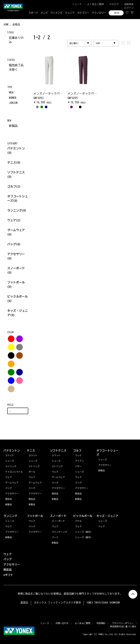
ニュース (77, 4)
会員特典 (129, 4)
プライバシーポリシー (123, 623)
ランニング (17, 210)
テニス (12, 162)
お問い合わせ (62, 623)
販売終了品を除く (16, 67)
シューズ (10, 521)
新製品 (13, 126)
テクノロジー (99, 13)
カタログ (114, 4)
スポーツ (33, 13)
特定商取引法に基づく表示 (123, 626)
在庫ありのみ (16, 40)
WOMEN (13, 98)
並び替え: (74, 43)
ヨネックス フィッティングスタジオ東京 (57, 603)
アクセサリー (12, 532)
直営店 (24, 603)
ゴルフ (14, 186)
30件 (98, 43)
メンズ (44, 13)
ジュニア (70, 13)
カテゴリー (83, 13)
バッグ (14, 244)
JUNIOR (13, 103)
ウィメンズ (56, 13)
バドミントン (16, 148)
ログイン (129, 8)
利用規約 (101, 623)
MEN (11, 92)
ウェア (14, 220)
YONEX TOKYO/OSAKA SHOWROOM (103, 603)
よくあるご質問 (95, 4)
